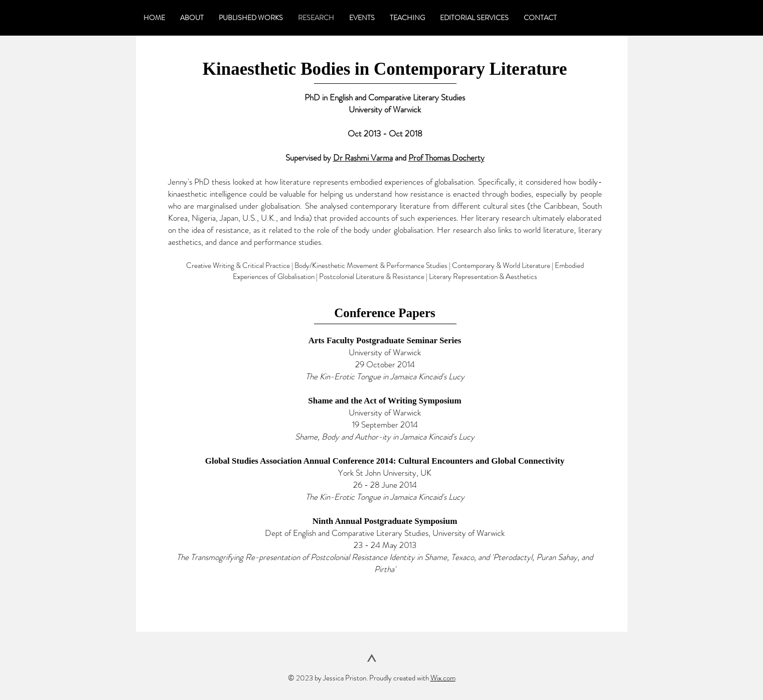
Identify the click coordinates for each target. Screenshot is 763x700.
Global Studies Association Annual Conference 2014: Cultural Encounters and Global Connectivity (385, 461)
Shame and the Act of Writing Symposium (385, 401)
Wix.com (443, 678)
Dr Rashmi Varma (363, 158)
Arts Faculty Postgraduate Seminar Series (385, 340)
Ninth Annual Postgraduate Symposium (385, 521)
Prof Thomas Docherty (446, 158)
